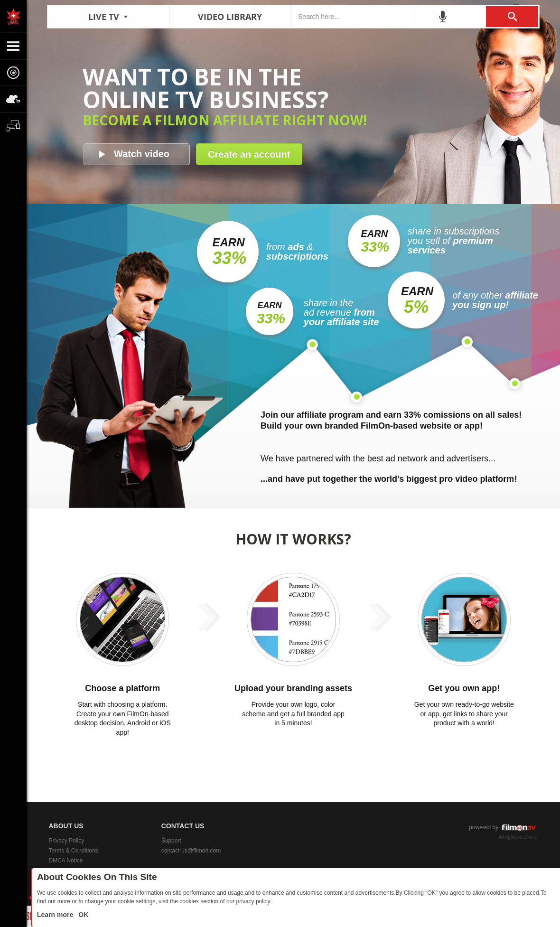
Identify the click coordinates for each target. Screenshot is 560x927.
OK (82, 915)
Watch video (142, 154)
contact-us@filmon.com (191, 851)
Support (171, 841)
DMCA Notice (66, 861)
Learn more (56, 915)
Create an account (249, 154)
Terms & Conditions (74, 851)
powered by (503, 828)
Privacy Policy (67, 841)
